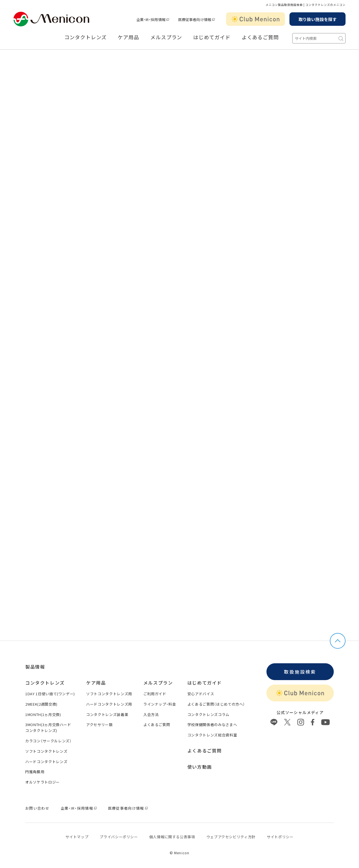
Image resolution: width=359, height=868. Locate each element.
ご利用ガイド (155, 694)
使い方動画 (200, 767)
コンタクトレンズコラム (208, 714)
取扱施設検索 (300, 672)
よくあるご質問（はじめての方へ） (216, 704)
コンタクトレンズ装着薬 (107, 714)
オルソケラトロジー (42, 782)
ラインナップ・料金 (160, 704)
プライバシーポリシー (119, 837)
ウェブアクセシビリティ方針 (231, 837)
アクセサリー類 (99, 725)
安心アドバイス (201, 694)
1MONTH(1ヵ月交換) (43, 714)
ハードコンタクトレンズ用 (109, 704)
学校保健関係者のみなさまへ (212, 725)
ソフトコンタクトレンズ (46, 751)
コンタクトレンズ (85, 37)
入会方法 (151, 714)
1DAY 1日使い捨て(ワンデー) (50, 694)
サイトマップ (77, 837)
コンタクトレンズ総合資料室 (212, 735)
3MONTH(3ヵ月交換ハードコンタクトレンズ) (48, 727)
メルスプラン (166, 37)
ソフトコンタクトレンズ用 (109, 694)
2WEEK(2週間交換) (41, 704)
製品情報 (35, 667)
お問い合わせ (37, 808)
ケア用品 (128, 37)
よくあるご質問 (260, 37)
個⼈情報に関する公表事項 (172, 837)
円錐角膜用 (35, 772)
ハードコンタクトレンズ (46, 762)
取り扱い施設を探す (317, 19)
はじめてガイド (212, 37)
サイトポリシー (280, 837)
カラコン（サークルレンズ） (48, 741)
